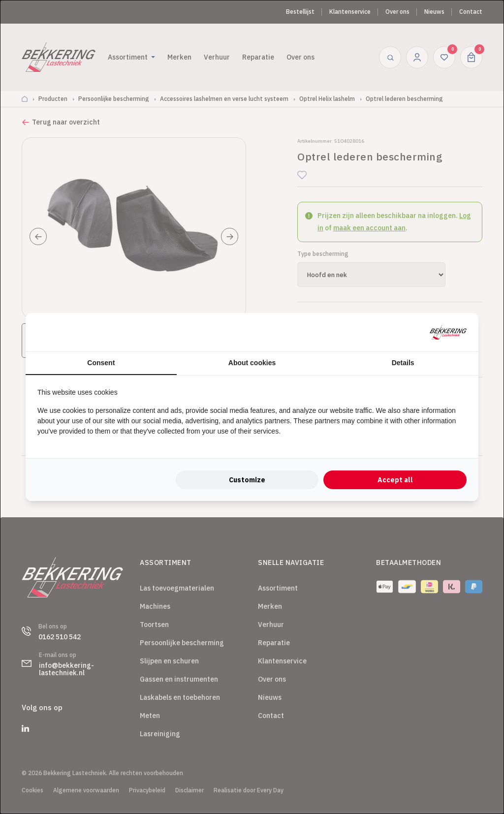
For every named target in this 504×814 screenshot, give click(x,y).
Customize (247, 480)
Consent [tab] (101, 363)
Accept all (395, 480)
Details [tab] (403, 363)
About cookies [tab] (252, 363)
